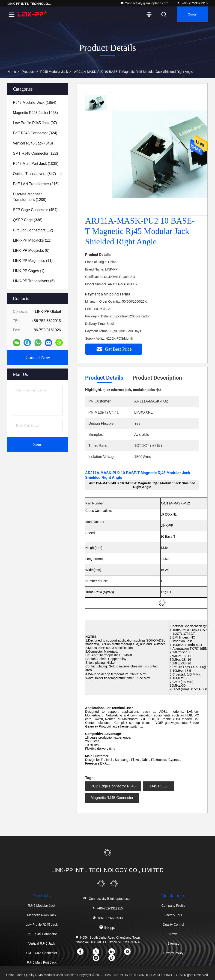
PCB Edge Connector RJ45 (113, 786)
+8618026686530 (107, 918)
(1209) (30, 197)
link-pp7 (107, 927)
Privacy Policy (173, 953)
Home (12, 72)
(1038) (36, 164)
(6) (31, 250)
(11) (32, 240)
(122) (35, 153)
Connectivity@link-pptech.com (144, 3)
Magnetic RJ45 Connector (112, 798)
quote (192, 14)
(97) (35, 123)
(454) (35, 210)
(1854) (35, 103)
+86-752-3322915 (193, 3)
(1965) (35, 113)
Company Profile (173, 906)
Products (28, 72)
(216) (36, 184)
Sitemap (173, 943)
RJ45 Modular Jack (54, 72)
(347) (34, 174)
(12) (33, 230)
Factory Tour (173, 915)
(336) (28, 220)
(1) (29, 271)
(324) (35, 133)
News (173, 934)
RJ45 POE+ (158, 786)
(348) (33, 143)
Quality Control (173, 925)
